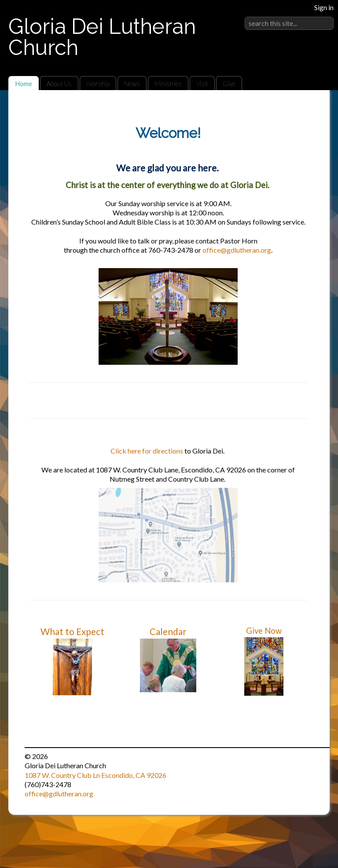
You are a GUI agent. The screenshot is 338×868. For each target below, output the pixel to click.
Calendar (168, 631)
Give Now (264, 631)
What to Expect (72, 631)
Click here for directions (147, 451)
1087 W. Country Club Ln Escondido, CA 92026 (96, 775)
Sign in (324, 7)
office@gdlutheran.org (237, 250)
